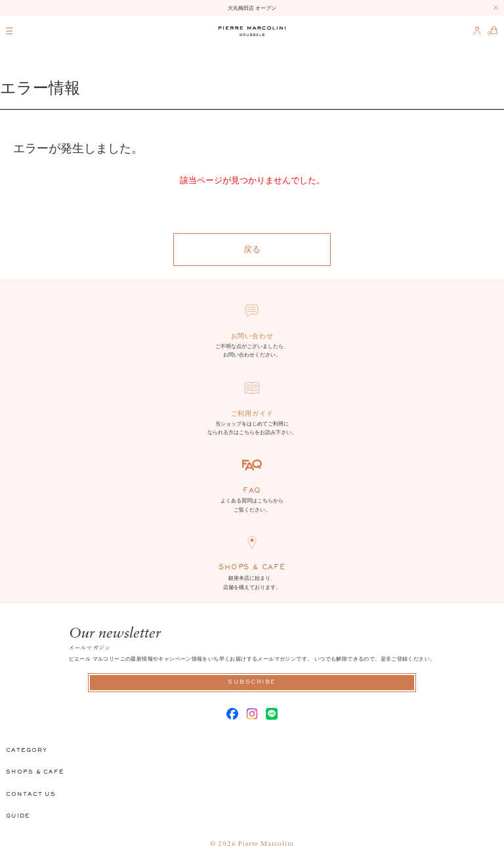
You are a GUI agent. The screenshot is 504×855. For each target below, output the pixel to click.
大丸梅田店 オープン (252, 8)
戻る (252, 249)
